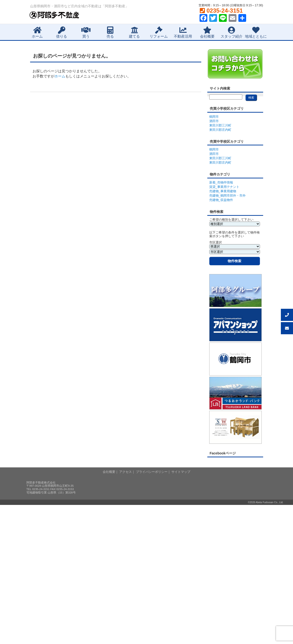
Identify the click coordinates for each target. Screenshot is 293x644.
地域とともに (256, 32)
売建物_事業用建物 (223, 191)
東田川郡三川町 (220, 125)
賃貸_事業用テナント (224, 187)
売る (110, 32)
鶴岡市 (214, 117)
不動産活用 (183, 32)
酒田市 (214, 121)
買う (86, 32)
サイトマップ (181, 472)
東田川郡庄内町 (220, 130)
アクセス (126, 472)
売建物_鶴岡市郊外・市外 (227, 196)
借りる (62, 32)
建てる (134, 32)
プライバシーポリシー (152, 472)
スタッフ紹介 (232, 32)
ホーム (37, 32)
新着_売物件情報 (221, 182)
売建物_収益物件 (221, 200)
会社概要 (207, 32)
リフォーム (159, 32)
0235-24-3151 (221, 11)
